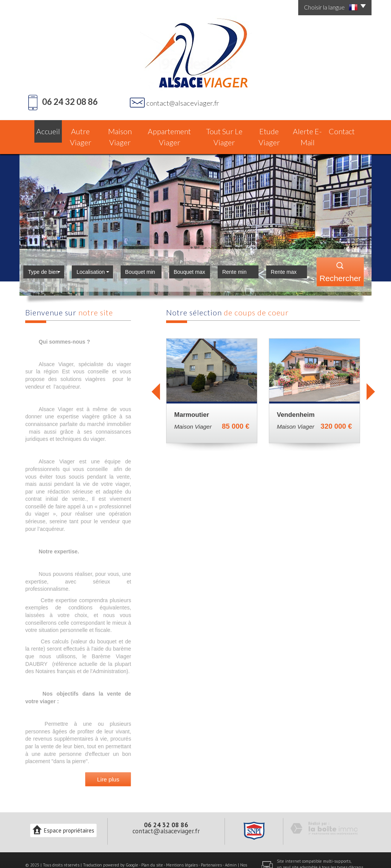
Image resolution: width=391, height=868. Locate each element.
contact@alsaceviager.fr (183, 103)
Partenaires (211, 849)
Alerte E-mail (313, 129)
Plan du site (152, 849)
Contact (350, 129)
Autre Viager (76, 129)
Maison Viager (120, 129)
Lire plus (108, 764)
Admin (231, 849)
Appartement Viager (170, 129)
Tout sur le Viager (224, 129)
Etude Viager (271, 129)
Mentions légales (182, 849)
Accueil (41, 129)
